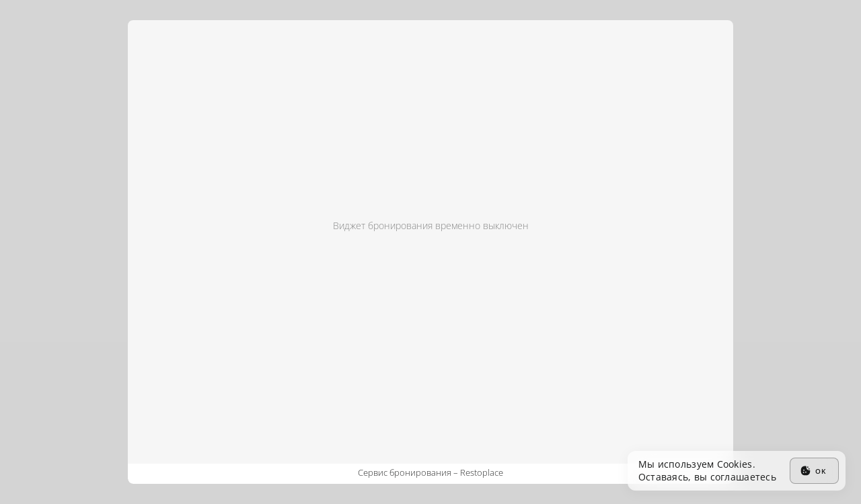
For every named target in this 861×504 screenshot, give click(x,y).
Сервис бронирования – (430, 472)
